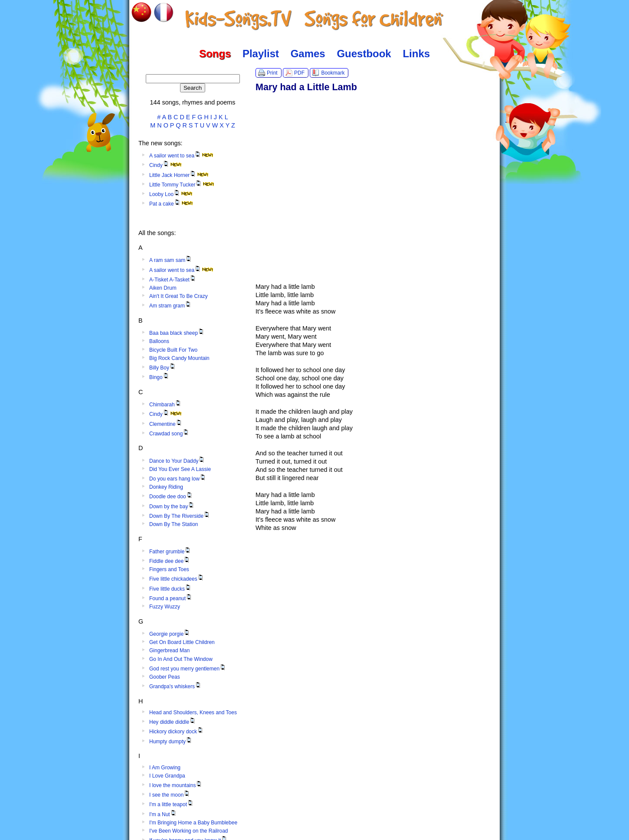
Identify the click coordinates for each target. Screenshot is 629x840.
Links (416, 54)
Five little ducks (170, 589)
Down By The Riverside (180, 516)
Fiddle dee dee (170, 561)
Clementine (166, 424)
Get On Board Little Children (182, 642)
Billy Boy (163, 368)
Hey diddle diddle (173, 722)
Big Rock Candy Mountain (179, 358)
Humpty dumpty (171, 742)
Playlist (261, 54)
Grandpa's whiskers (175, 686)
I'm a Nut (163, 814)
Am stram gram (170, 306)
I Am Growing (165, 768)
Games (308, 54)
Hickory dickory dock (177, 732)
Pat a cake (171, 204)
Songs (215, 54)
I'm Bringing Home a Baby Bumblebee (193, 823)
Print (272, 73)
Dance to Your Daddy (177, 461)
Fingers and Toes (169, 569)
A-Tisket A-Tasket (173, 280)
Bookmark (333, 73)
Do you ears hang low (178, 479)
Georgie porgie (170, 634)
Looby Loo (171, 194)
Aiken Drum (163, 288)
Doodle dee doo (171, 497)
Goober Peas (165, 677)
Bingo (159, 377)
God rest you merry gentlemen (188, 669)
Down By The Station (174, 524)
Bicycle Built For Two (173, 350)
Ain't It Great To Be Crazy (179, 296)
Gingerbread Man (169, 650)
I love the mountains (176, 785)
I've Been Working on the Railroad (189, 831)
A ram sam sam (171, 260)
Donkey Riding (166, 487)
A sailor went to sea (181, 156)
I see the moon (170, 795)
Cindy (165, 165)
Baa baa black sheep (177, 333)
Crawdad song (169, 434)
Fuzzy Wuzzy (165, 607)
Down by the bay (172, 507)
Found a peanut (171, 598)
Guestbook (364, 54)
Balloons (159, 341)
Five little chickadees (177, 579)
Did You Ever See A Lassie (180, 469)
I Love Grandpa (167, 776)
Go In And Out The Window (181, 659)
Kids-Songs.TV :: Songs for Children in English (315, 20)
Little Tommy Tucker (182, 185)
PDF (299, 73)
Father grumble (170, 552)
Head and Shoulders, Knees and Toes (193, 713)
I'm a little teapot (172, 804)
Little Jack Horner (179, 175)
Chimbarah (165, 405)
